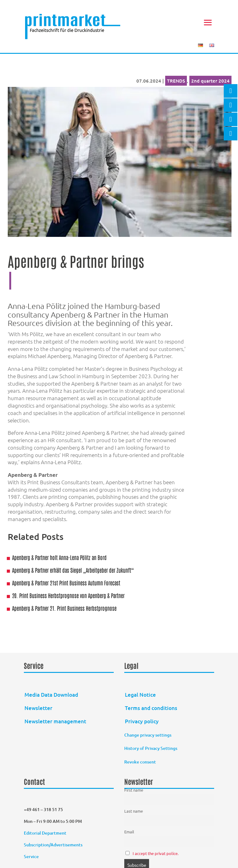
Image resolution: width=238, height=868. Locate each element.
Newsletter (38, 708)
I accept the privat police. (156, 853)
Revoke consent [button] (140, 762)
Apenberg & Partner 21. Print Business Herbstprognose (64, 608)
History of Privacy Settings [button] (151, 748)
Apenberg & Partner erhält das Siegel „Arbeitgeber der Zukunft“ (73, 570)
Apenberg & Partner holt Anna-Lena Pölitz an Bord (59, 557)
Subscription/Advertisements (53, 845)
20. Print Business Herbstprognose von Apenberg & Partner (68, 595)
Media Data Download (51, 695)
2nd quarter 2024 (210, 81)
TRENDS (176, 81)
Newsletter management (55, 721)
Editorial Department (46, 833)
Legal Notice (140, 695)
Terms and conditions (151, 708)
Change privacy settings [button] (148, 735)
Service (31, 856)
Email (129, 832)
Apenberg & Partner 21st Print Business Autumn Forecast (66, 583)
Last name (134, 811)
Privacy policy (142, 721)
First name (134, 790)
